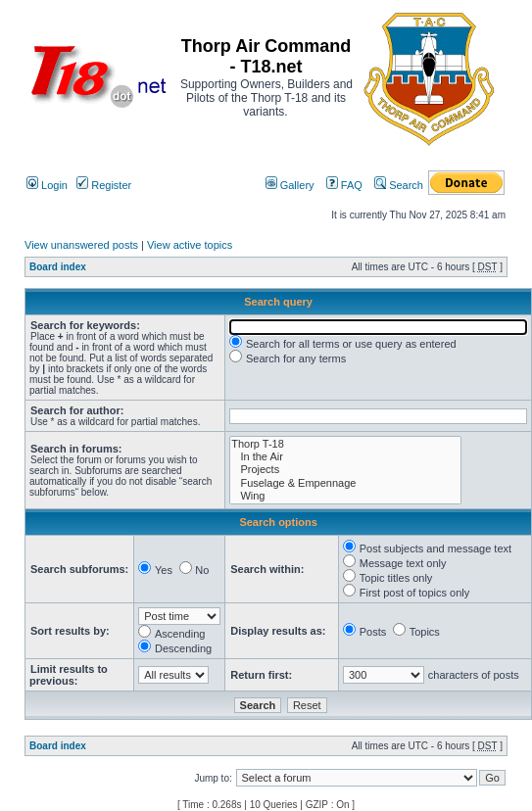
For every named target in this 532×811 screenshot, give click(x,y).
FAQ (344, 185)
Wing (345, 496)
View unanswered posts (81, 245)
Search (399, 185)
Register (104, 185)
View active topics (190, 245)
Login (47, 185)
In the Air (345, 457)
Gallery (290, 185)
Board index (58, 267)
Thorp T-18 (345, 444)
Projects (345, 470)
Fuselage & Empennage (345, 483)
